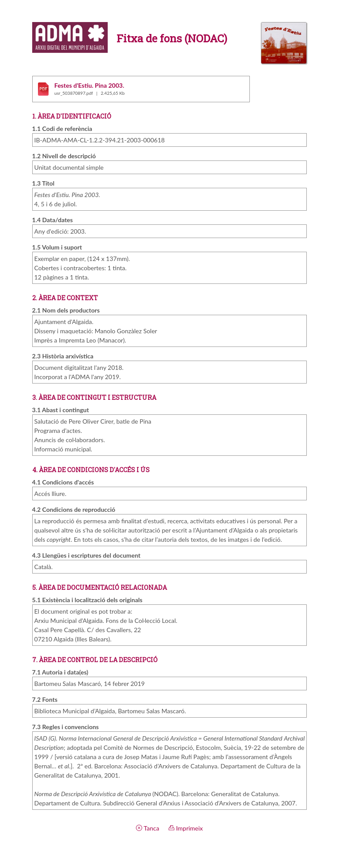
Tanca (147, 828)
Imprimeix (186, 828)
